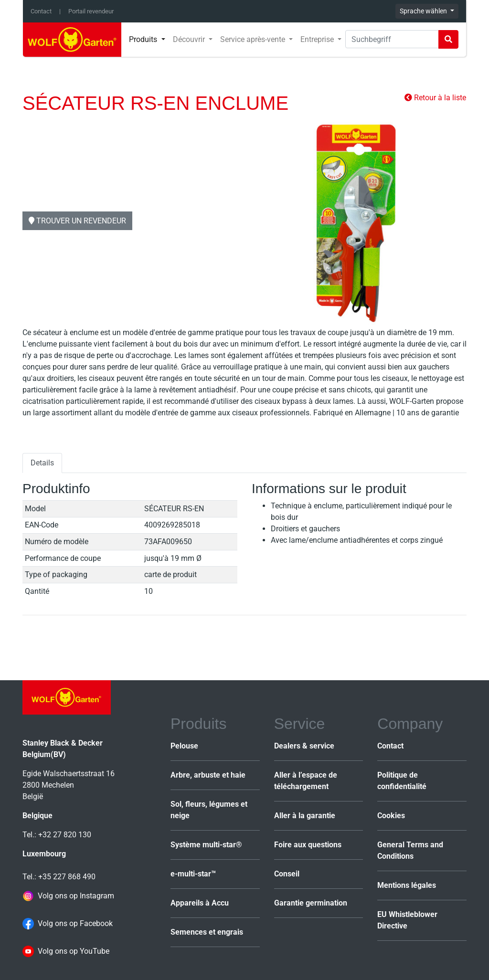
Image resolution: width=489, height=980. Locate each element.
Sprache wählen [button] (424, 11)
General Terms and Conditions (410, 850)
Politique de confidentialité (402, 781)
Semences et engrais (207, 932)
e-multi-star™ (193, 874)
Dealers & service (304, 746)
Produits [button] (144, 39)
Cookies (391, 816)
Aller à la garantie (305, 816)
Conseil (287, 874)
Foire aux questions (308, 845)
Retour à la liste (435, 98)
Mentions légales (407, 885)
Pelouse (184, 746)
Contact (41, 11)
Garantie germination (311, 903)
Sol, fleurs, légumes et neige (209, 810)
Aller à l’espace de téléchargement (306, 781)
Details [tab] (42, 463)
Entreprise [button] (318, 39)
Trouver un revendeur (77, 221)
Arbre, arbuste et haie (208, 775)
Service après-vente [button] (254, 39)
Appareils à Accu (200, 903)
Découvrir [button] (190, 39)
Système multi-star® (206, 845)
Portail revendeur (91, 11)
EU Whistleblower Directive (407, 920)
